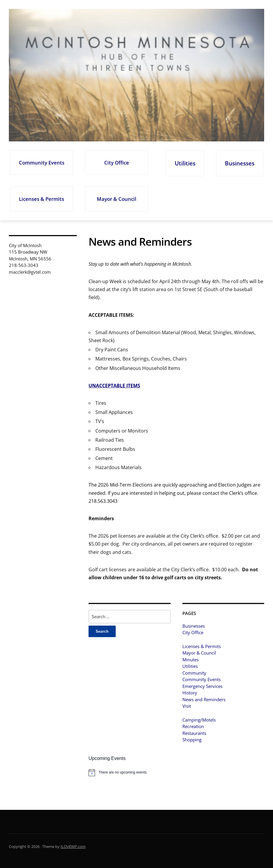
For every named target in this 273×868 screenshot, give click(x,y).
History (190, 693)
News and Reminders (204, 699)
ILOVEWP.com (73, 846)
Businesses (240, 163)
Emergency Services (202, 686)
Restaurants (194, 733)
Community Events (42, 163)
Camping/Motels (199, 720)
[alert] (130, 773)
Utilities (185, 163)
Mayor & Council (117, 199)
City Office (117, 163)
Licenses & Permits (41, 199)
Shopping (192, 740)
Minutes (191, 660)
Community (194, 673)
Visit (187, 706)
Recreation (193, 726)
